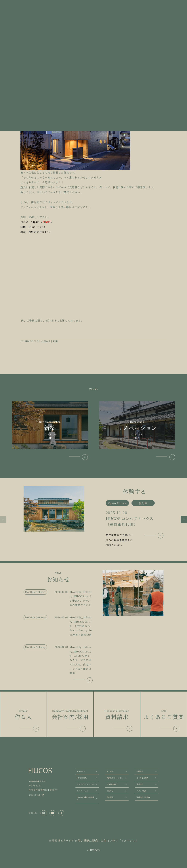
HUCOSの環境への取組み (85, 798)
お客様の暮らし (112, 784)
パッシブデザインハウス (86, 784)
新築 (55, 341)
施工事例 (110, 771)
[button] (3, 520)
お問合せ (140, 771)
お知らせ (46, 341)
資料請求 (110, 797)
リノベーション (83, 791)
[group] (93, 517)
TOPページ (81, 771)
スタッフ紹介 (142, 791)
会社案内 (140, 784)
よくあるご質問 (142, 778)
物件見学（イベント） (115, 778)
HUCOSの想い (82, 778)
